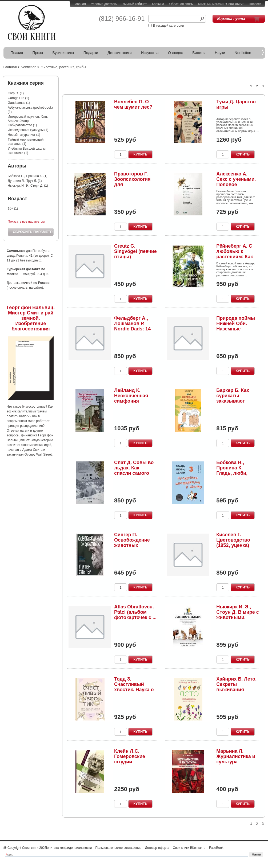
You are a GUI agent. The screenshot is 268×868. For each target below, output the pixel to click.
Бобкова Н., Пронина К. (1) (28, 176)
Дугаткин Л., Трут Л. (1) (25, 181)
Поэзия (17, 53)
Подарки (91, 53)
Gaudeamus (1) (19, 103)
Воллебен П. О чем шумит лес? (133, 104)
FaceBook (216, 848)
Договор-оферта (157, 848)
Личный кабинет (135, 4)
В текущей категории (169, 26)
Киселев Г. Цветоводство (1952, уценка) (233, 540)
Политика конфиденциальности (68, 848)
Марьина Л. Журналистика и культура (236, 756)
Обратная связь (181, 4)
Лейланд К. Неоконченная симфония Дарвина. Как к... (134, 398)
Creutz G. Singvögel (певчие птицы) (135, 251)
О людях (175, 53)
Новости (255, 4)
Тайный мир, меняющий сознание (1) (26, 142)
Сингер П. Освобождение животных (132, 540)
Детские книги (119, 53)
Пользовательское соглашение (119, 848)
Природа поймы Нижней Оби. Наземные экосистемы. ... (236, 326)
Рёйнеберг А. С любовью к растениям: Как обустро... (235, 254)
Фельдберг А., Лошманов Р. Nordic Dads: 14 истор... (132, 326)
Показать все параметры (26, 222)
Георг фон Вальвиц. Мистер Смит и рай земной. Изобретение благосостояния (31, 318)
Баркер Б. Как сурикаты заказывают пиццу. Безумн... (235, 398)
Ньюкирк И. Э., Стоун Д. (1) (28, 186)
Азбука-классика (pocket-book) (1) (30, 110)
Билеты (199, 53)
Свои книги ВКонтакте (189, 848)
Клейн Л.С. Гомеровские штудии (130, 756)
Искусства (150, 53)
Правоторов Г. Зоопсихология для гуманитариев (132, 182)
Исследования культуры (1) (28, 130)
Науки (220, 53)
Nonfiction (243, 53)
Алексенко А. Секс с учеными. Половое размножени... (236, 182)
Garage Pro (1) (18, 98)
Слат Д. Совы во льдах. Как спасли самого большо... (134, 470)
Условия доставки (104, 4)
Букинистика (63, 53)
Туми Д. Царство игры (236, 104)
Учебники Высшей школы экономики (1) (27, 151)
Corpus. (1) (16, 93)
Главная (80, 4)
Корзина (158, 4)
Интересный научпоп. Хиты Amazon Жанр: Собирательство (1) (28, 121)
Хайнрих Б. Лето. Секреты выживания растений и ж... (236, 687)
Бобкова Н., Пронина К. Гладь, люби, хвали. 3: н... (232, 470)
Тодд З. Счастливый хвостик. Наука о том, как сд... (134, 687)
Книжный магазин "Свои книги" (221, 4)
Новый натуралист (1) (24, 135)
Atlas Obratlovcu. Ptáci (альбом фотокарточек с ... (135, 612)
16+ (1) (13, 208)
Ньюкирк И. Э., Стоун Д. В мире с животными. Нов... (237, 615)
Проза (38, 53)
